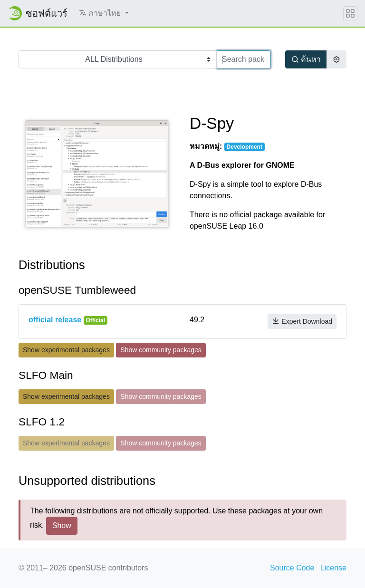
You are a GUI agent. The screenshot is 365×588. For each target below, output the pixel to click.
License (333, 568)
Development (245, 147)
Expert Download (302, 321)
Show (62, 525)
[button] (104, 13)
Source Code (292, 568)
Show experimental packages (66, 350)
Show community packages (161, 350)
